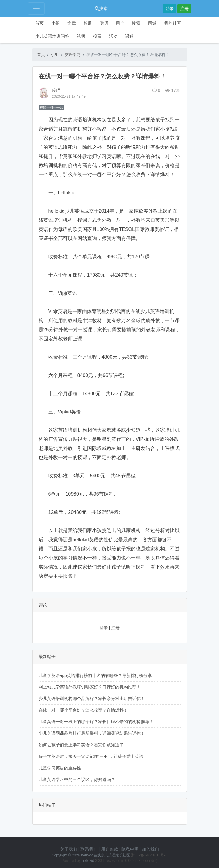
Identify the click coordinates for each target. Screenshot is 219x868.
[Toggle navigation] (36, 9)
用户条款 (110, 849)
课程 (129, 36)
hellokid (88, 861)
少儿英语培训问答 (52, 36)
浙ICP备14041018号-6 (149, 855)
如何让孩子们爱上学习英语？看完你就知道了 (81, 745)
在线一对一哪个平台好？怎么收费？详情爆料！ (83, 710)
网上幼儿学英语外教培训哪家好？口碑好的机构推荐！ (90, 687)
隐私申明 (130, 849)
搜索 (101, 9)
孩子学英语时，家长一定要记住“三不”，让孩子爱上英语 (91, 756)
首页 (39, 23)
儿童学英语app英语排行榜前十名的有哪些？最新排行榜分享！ (97, 675)
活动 (113, 36)
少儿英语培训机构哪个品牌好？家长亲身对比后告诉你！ (92, 699)
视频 (81, 36)
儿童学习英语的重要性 (60, 768)
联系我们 (89, 849)
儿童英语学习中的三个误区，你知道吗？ (77, 779)
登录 (169, 9)
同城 (152, 23)
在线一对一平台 (51, 107)
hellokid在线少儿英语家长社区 (106, 855)
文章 (72, 23)
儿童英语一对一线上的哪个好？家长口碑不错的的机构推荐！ (96, 722)
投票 (97, 36)
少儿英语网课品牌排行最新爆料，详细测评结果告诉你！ (92, 733)
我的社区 (173, 23)
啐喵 (56, 90)
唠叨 (104, 23)
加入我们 (150, 849)
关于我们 (69, 849)
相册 (88, 23)
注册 (184, 9)
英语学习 (73, 55)
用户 (120, 23)
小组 (56, 23)
